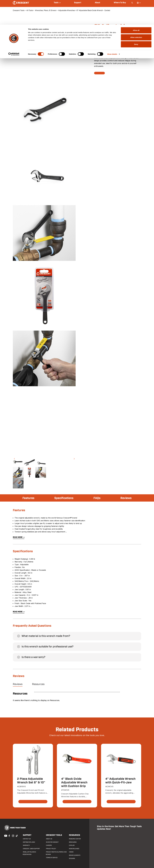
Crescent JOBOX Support (31, 849)
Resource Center (75, 839)
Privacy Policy (51, 849)
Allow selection (136, 13)
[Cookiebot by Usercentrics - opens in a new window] (14, 29)
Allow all (136, 6)
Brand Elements (74, 855)
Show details (112, 29)
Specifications (64, 498)
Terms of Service (52, 858)
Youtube (5, 836)
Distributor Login (29, 842)
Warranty (26, 845)
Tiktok (17, 836)
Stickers (72, 859)
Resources (38, 684)
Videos (71, 852)
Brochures (73, 842)
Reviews (126, 498)
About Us (49, 839)
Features (29, 498)
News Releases (74, 849)
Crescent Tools (54, 835)
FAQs (97, 498)
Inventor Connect (52, 842)
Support (27, 835)
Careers (49, 845)
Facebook (9, 836)
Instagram (13, 836)
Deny (136, 20)
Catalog (72, 845)
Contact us (27, 839)
